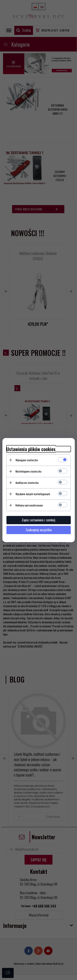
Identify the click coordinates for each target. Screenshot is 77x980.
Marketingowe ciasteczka (28, 471)
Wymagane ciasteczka (27, 460)
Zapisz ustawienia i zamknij (38, 520)
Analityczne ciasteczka (27, 483)
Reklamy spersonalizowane (29, 505)
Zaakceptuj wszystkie (39, 530)
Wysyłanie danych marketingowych (33, 494)
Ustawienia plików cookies (31, 449)
